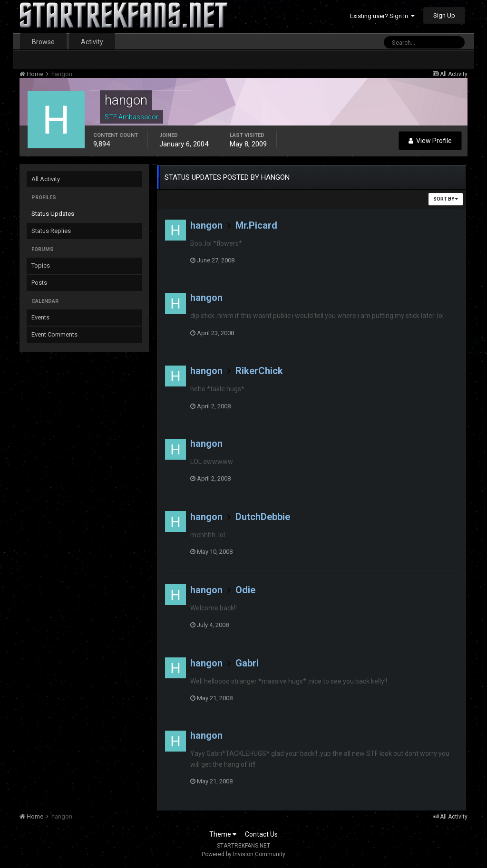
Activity (92, 42)
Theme (223, 834)
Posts (39, 283)
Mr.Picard (256, 225)
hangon (206, 225)
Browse (43, 42)
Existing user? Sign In (382, 16)
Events (40, 317)
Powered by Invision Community (243, 854)
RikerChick (259, 371)
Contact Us (261, 834)
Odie (245, 590)
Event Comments (54, 334)
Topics (41, 265)
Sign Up (444, 15)
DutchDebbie (263, 517)
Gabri (247, 663)
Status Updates (53, 214)
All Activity (46, 179)
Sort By (446, 199)
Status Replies (51, 231)
